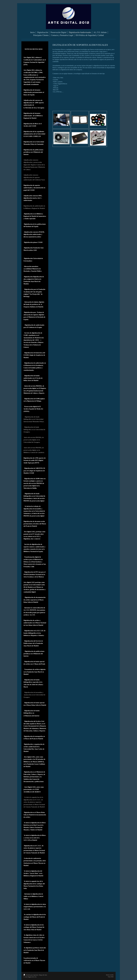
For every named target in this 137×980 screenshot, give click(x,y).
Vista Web (111, 977)
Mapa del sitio (43, 975)
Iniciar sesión (110, 975)
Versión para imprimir (31, 975)
